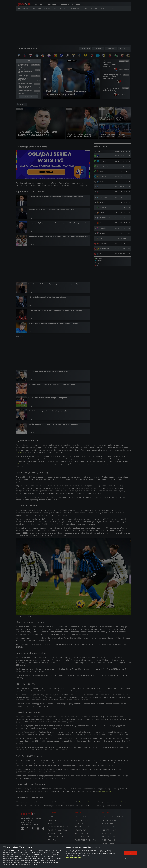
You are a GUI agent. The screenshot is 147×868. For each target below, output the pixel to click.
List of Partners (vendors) (75, 857)
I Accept (130, 853)
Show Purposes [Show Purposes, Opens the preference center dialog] (131, 859)
